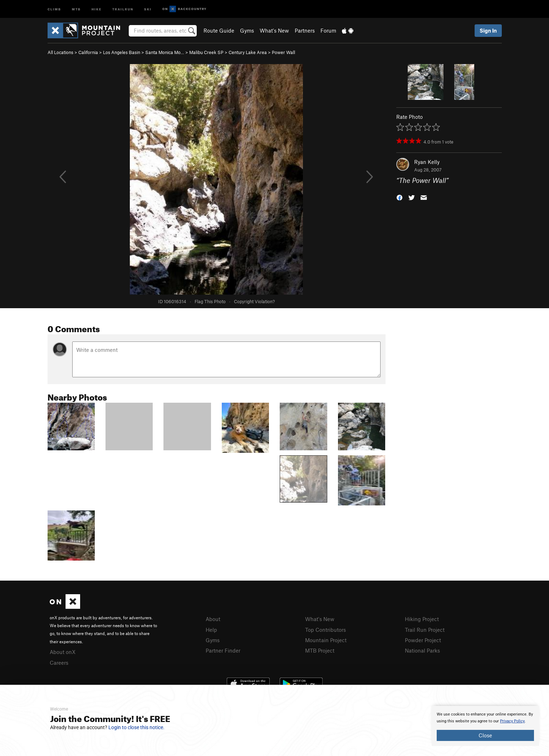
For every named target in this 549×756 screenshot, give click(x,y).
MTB (76, 9)
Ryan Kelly (427, 162)
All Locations (60, 52)
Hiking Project (422, 619)
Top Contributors (325, 630)
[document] (485, 726)
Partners (305, 30)
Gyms (247, 30)
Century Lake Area (248, 52)
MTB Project (320, 650)
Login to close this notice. (136, 727)
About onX (63, 652)
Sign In (488, 30)
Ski (148, 9)
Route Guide (219, 30)
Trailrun (123, 9)
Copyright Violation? (254, 301)
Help (211, 630)
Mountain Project (326, 640)
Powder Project (423, 640)
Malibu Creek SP (206, 52)
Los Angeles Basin (122, 52)
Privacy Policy (512, 721)
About (213, 619)
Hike (97, 9)
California (88, 52)
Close (485, 735)
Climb (54, 9)
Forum (328, 30)
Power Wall (283, 52)
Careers (59, 663)
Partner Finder (223, 650)
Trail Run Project (425, 630)
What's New (274, 30)
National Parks (422, 650)
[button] (400, 197)
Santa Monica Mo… (165, 52)
